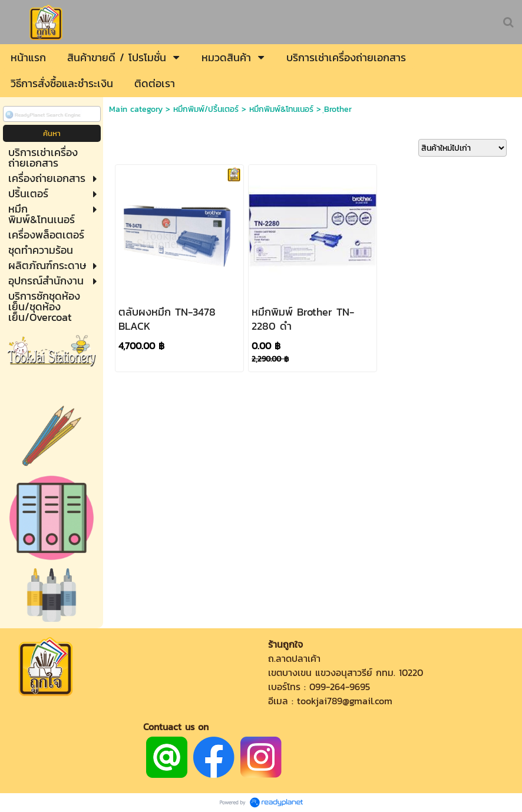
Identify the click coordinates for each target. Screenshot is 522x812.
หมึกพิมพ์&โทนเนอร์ (281, 109)
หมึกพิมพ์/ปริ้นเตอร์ (206, 109)
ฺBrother (338, 109)
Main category (136, 109)
